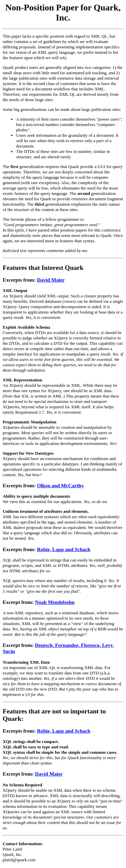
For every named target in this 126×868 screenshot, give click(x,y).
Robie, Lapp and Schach (64, 549)
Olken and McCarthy (60, 485)
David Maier (51, 280)
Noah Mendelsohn (55, 602)
